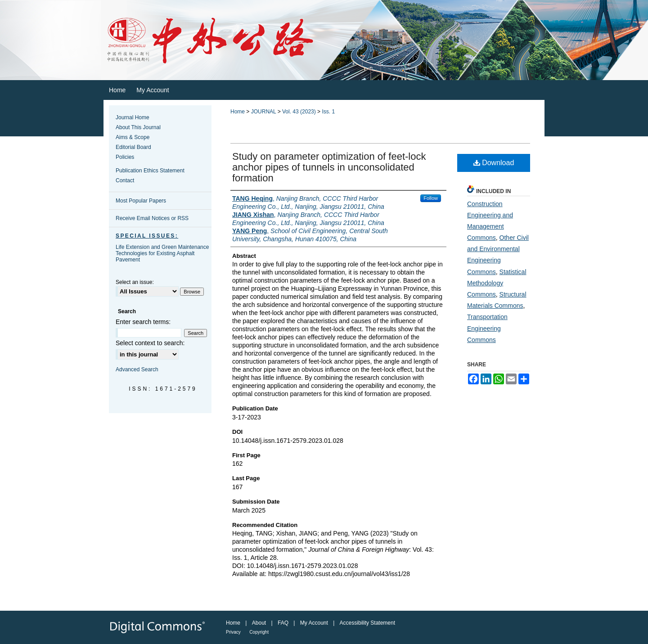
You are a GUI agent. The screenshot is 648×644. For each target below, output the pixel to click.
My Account (314, 623)
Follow (431, 198)
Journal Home (133, 117)
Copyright (259, 632)
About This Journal (138, 127)
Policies (125, 157)
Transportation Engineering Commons (487, 328)
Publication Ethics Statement (150, 171)
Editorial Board (133, 147)
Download (494, 163)
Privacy (233, 632)
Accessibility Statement (367, 623)
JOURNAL (264, 112)
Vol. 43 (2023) (299, 112)
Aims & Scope (133, 137)
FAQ (283, 623)
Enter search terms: (143, 322)
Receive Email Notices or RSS (152, 218)
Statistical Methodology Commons (497, 283)
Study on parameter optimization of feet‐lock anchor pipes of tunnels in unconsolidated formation (329, 167)
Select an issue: (135, 282)
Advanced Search (137, 369)
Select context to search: (150, 343)
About (259, 623)
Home (238, 112)
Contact (125, 180)
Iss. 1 (328, 112)
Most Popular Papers (141, 201)
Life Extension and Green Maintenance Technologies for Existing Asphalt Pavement (162, 253)
